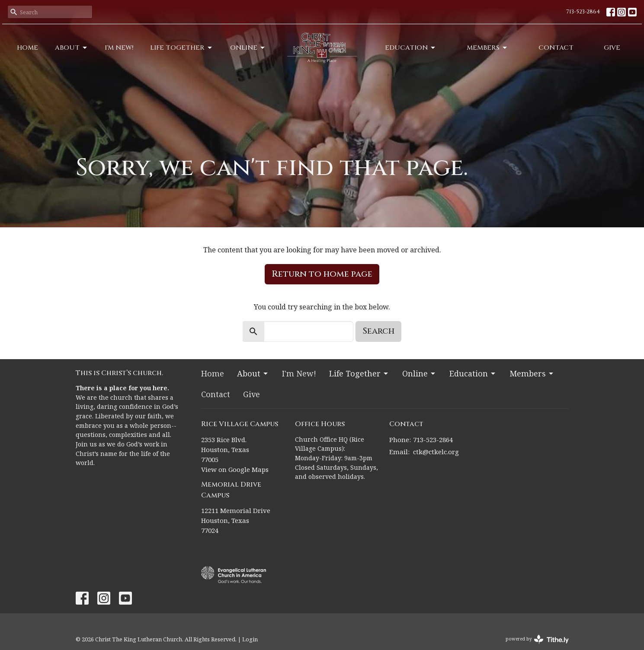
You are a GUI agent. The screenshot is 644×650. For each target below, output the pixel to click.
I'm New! (119, 48)
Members (487, 48)
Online (248, 48)
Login (250, 639)
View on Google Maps (235, 469)
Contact (556, 48)
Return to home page (322, 274)
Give (612, 48)
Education (411, 48)
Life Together (182, 48)
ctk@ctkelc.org (436, 452)
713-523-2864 (583, 12)
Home (27, 48)
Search (378, 331)
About (72, 48)
